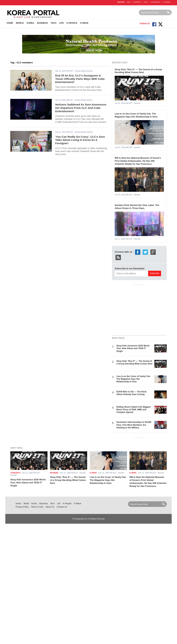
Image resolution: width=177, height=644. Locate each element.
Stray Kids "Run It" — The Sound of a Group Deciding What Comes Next (138, 71)
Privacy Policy (22, 507)
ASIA (146, 2)
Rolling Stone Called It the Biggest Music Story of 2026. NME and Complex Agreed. (134, 410)
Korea (30, 23)
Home (10, 23)
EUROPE (137, 2)
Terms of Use (37, 507)
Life (61, 23)
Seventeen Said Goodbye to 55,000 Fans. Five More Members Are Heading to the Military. (134, 425)
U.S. (129, 2)
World (20, 23)
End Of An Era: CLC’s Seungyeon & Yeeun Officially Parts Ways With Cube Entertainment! (80, 79)
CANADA (167, 2)
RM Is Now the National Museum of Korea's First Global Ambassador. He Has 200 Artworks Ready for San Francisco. (138, 161)
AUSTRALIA (156, 2)
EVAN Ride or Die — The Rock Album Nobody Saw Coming (131, 393)
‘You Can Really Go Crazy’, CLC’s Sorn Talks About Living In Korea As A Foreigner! (80, 140)
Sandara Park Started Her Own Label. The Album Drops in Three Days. (137, 207)
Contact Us (62, 507)
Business (42, 23)
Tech (54, 23)
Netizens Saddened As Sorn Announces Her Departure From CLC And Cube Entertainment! (81, 108)
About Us (50, 507)
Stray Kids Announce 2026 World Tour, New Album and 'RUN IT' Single (133, 348)
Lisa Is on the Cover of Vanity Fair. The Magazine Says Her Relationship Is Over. (136, 115)
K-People (72, 23)
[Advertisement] (139, 309)
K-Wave (84, 23)
